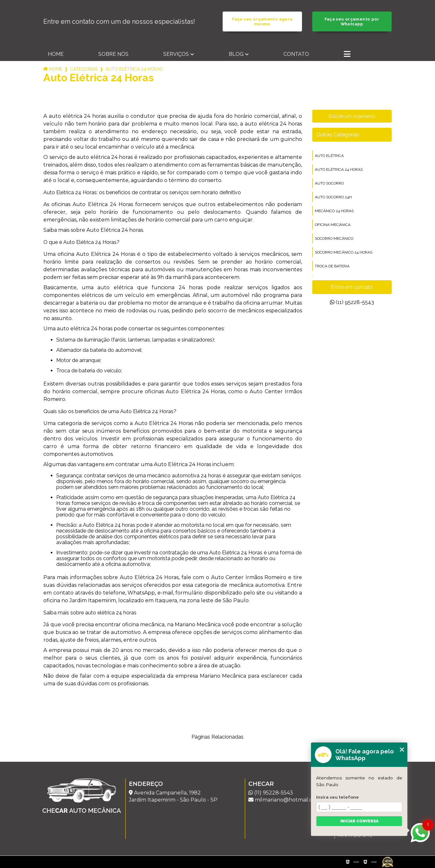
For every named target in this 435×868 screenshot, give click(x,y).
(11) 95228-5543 (352, 302)
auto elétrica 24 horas (339, 169)
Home (56, 54)
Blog (236, 54)
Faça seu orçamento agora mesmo (262, 22)
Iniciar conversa (359, 821)
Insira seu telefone (337, 797)
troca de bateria (332, 266)
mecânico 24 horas (334, 211)
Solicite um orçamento (352, 116)
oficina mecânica (333, 225)
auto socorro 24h (333, 197)
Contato (296, 54)
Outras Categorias (338, 135)
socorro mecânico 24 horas (344, 252)
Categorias (84, 69)
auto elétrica (329, 156)
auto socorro (329, 183)
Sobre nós (113, 54)
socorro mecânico (334, 239)
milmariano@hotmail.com (284, 800)
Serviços (176, 54)
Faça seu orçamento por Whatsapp (352, 22)
